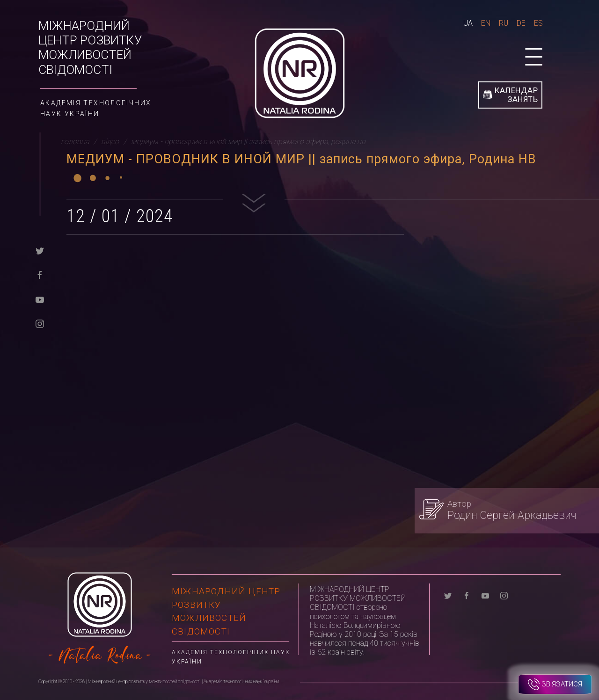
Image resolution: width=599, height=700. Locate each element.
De (521, 23)
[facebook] (40, 274)
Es (538, 23)
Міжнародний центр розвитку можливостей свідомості (90, 48)
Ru (504, 23)
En (486, 23)
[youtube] (40, 299)
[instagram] (40, 323)
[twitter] (40, 250)
